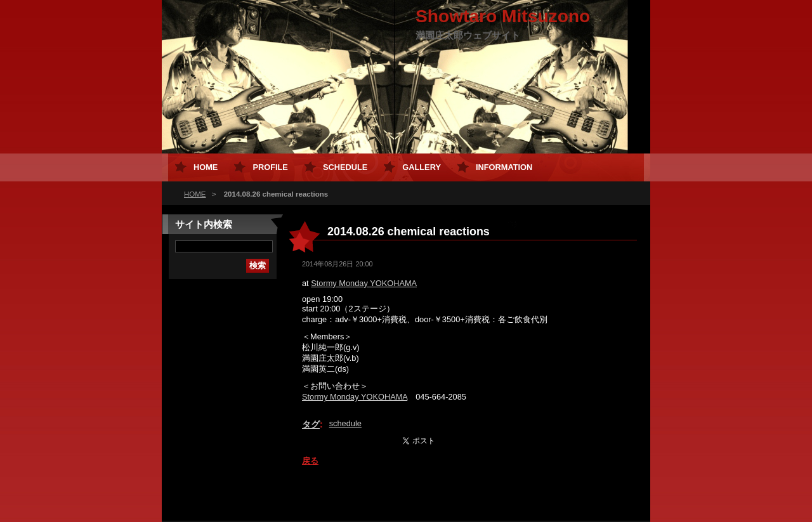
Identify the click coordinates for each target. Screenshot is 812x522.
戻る (310, 461)
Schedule (345, 167)
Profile (270, 167)
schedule (345, 423)
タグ (311, 424)
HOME (195, 194)
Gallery (422, 167)
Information (504, 167)
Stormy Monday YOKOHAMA (364, 283)
